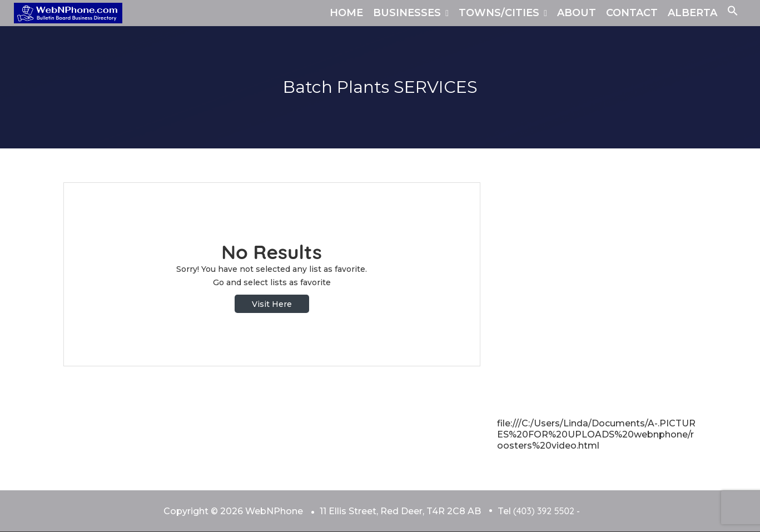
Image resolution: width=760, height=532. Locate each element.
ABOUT (577, 13)
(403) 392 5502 (544, 511)
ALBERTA (692, 13)
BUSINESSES (407, 13)
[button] (733, 13)
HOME (346, 13)
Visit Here (272, 304)
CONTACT (632, 13)
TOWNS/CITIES (499, 13)
